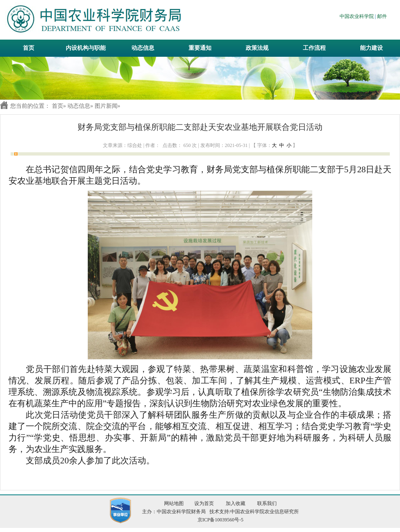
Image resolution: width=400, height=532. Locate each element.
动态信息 (79, 106)
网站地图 (174, 503)
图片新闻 (106, 106)
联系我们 (267, 503)
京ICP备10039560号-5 (221, 520)
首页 (29, 48)
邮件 (382, 16)
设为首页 (204, 503)
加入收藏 (236, 503)
